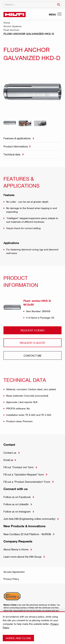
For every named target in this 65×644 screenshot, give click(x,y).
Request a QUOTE (32, 343)
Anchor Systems (12, 26)
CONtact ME (33, 355)
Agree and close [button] (18, 638)
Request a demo (32, 330)
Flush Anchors (11, 30)
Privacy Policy (11, 579)
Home (7, 23)
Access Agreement (14, 572)
